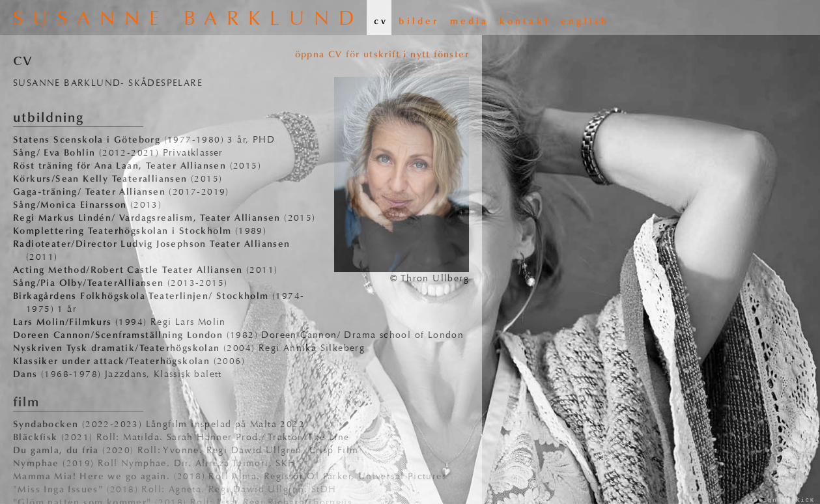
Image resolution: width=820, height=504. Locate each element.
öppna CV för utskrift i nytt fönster (382, 54)
